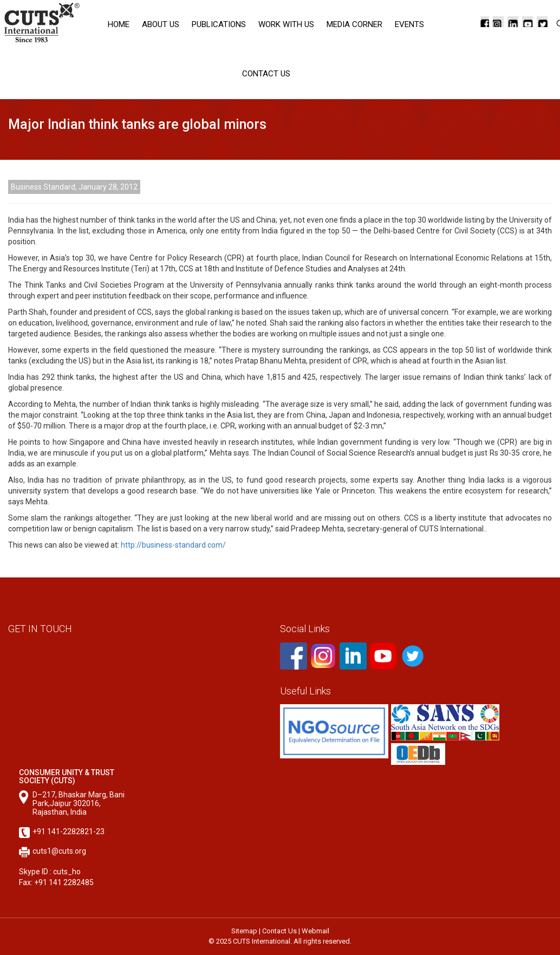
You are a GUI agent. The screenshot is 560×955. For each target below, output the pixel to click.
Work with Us (286, 24)
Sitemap (244, 931)
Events (409, 24)
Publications (219, 24)
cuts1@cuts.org (59, 851)
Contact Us (266, 74)
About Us (161, 24)
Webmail (315, 931)
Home (119, 24)
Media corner (354, 24)
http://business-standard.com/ (173, 545)
